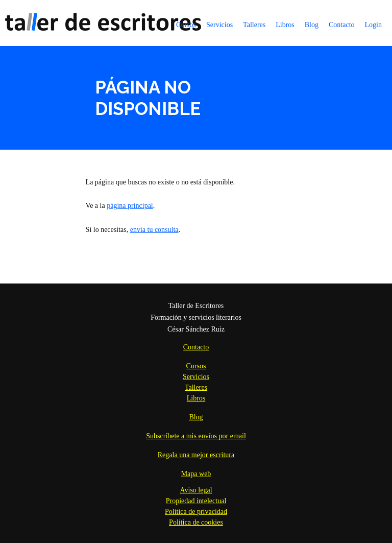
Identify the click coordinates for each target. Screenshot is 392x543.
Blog (312, 25)
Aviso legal (196, 490)
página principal (130, 206)
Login (373, 25)
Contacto (342, 25)
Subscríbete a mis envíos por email (196, 436)
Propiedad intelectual (196, 501)
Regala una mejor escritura (196, 455)
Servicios (219, 25)
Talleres (254, 25)
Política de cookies (196, 522)
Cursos (186, 25)
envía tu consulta (154, 230)
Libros (285, 25)
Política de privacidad (196, 512)
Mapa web (196, 474)
